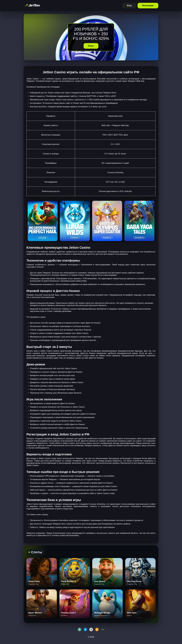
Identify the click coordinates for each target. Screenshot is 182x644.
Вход (129, 6)
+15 (103, 629)
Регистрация (148, 6)
